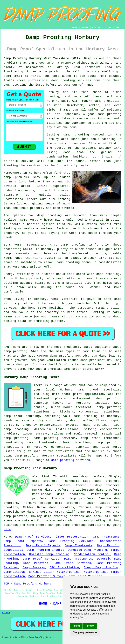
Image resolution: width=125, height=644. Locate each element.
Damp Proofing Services (71, 541)
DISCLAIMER (113, 28)
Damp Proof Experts (23, 541)
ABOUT (85, 28)
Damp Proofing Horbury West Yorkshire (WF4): (43, 58)
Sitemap (6, 613)
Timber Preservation (71, 537)
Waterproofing (95, 572)
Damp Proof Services (32, 537)
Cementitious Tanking (22, 572)
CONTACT (97, 28)
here (7, 529)
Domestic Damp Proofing (87, 550)
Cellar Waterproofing (62, 572)
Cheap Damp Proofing (102, 568)
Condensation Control (92, 554)
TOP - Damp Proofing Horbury (28, 584)
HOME (75, 28)
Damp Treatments (106, 537)
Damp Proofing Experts (45, 550)
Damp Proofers (36, 563)
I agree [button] (76, 626)
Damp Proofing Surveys (47, 576)
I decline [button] (90, 626)
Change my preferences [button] (85, 632)
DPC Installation (64, 568)
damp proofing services (71, 460)
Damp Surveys (34, 568)
